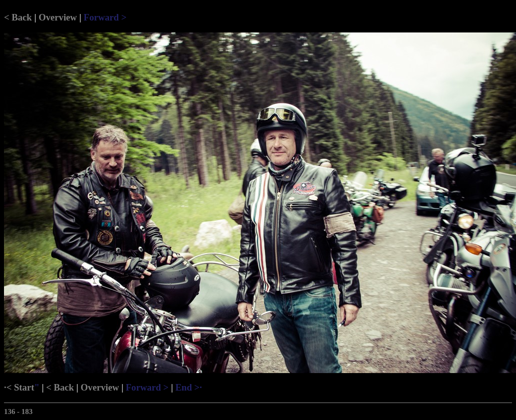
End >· (189, 387)
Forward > (105, 17)
